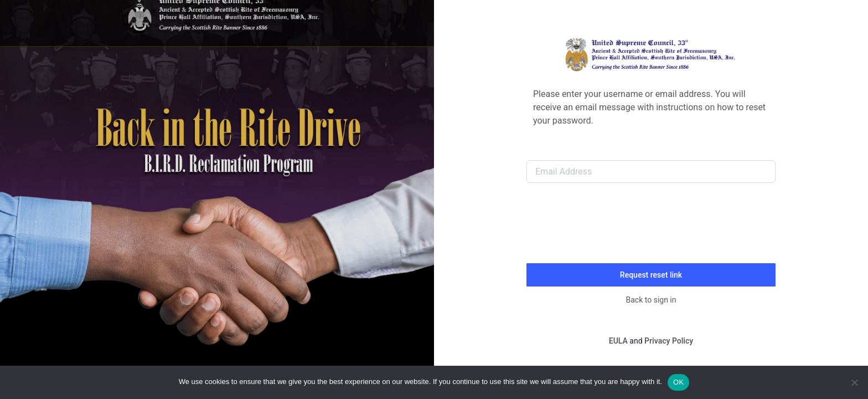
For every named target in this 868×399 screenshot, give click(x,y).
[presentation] (611, 227)
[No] (854, 382)
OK (678, 382)
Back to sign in (651, 300)
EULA (618, 341)
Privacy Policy (669, 341)
